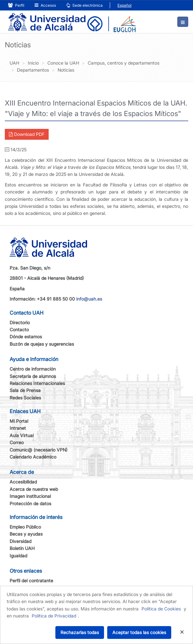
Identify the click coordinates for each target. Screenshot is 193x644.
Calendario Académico (33, 457)
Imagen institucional (30, 496)
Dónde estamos (26, 337)
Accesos (45, 5)
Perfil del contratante (31, 581)
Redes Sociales (25, 398)
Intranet (18, 428)
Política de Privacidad (54, 616)
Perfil (16, 5)
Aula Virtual (22, 435)
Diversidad (20, 541)
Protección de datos (30, 503)
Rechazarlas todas (80, 632)
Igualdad (18, 556)
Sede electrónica (84, 5)
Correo (17, 442)
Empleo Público (25, 527)
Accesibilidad (23, 482)
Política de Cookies (161, 609)
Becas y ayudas (26, 534)
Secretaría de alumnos (33, 376)
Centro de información (33, 369)
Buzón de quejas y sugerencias (42, 344)
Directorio (20, 322)
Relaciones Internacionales (37, 383)
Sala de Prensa (25, 390)
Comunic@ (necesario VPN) (39, 450)
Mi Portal (19, 421)
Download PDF (27, 134)
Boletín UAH (22, 548)
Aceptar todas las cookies (139, 632)
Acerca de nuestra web (34, 489)
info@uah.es (89, 299)
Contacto (19, 330)
